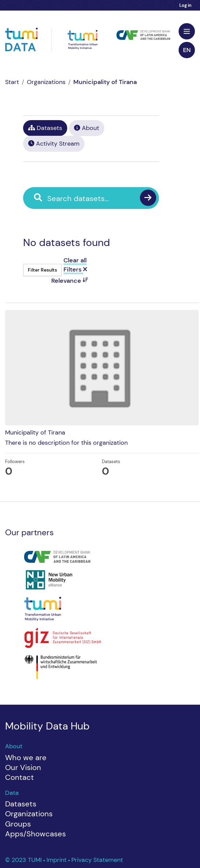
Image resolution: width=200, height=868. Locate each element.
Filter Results (42, 270)
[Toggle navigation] (187, 31)
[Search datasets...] (96, 199)
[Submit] (148, 198)
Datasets (45, 128)
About (87, 128)
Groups (18, 824)
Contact (20, 777)
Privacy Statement (97, 860)
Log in (185, 5)
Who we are (26, 758)
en (187, 50)
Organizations (46, 82)
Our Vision (23, 767)
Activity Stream (54, 144)
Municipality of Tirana (105, 82)
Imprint (57, 860)
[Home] (12, 82)
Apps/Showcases (35, 834)
